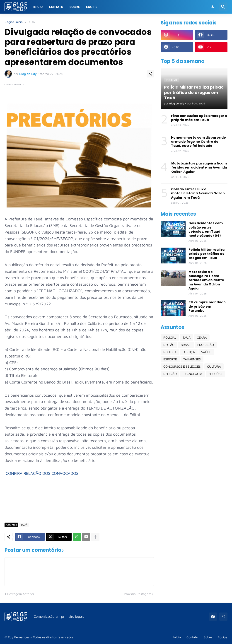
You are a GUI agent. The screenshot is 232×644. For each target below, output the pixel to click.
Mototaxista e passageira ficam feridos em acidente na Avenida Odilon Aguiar (199, 168)
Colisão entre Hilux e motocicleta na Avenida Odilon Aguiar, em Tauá (198, 193)
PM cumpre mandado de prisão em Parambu (207, 306)
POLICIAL (170, 337)
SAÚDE (206, 352)
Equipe (92, 7)
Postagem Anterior (21, 594)
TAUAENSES (192, 359)
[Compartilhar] (150, 74)
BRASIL (186, 345)
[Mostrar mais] (95, 537)
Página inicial (14, 22)
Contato (56, 7)
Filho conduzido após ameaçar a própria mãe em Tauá (199, 118)
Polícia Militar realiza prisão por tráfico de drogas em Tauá (207, 254)
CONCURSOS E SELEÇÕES (182, 366)
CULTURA (214, 366)
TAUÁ (31, 22)
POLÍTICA (170, 352)
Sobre (75, 7)
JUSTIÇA (189, 352)
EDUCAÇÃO (206, 345)
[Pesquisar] (223, 7)
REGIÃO (169, 345)
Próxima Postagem (138, 594)
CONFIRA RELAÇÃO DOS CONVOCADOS (42, 473)
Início (38, 7)
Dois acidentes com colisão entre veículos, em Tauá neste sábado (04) (206, 229)
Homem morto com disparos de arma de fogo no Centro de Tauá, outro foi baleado (198, 142)
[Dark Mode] (213, 7)
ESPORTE (170, 359)
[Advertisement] (87, 506)
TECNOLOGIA (193, 374)
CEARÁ (202, 337)
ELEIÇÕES (215, 374)
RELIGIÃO (170, 374)
